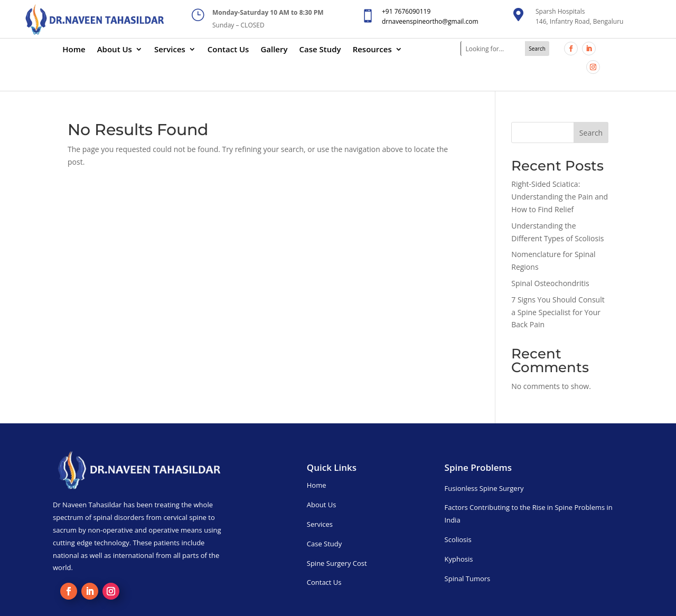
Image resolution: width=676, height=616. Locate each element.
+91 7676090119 (406, 11)
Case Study (320, 50)
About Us (115, 50)
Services (170, 50)
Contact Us (228, 50)
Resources (372, 50)
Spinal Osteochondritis (550, 283)
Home (74, 50)
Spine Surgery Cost (337, 563)
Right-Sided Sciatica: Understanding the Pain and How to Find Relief (560, 197)
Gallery (274, 50)
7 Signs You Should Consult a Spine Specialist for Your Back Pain (558, 312)
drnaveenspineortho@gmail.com (430, 21)
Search (591, 133)
